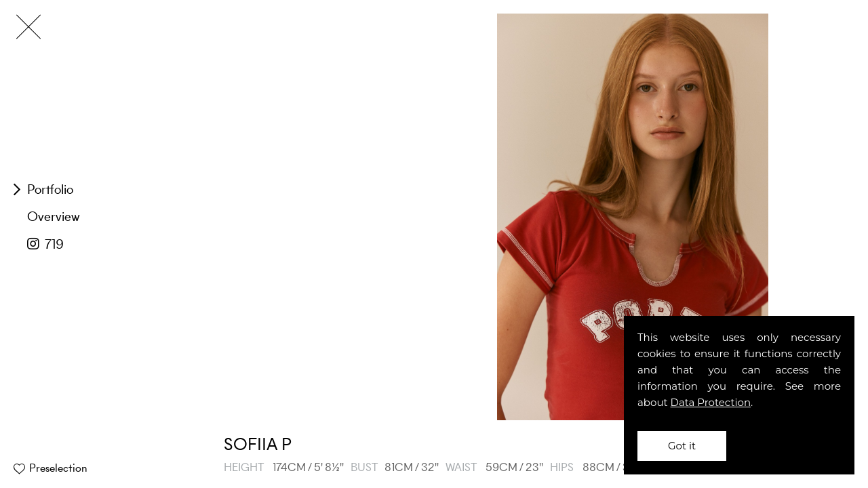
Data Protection (711, 402)
